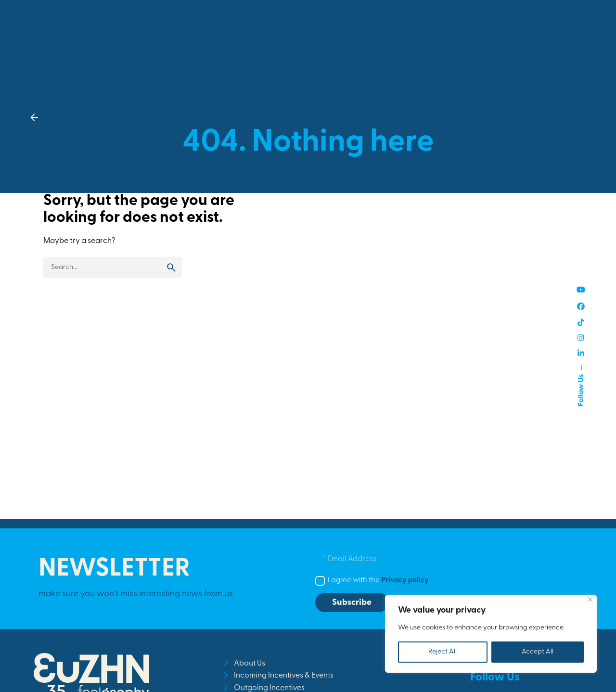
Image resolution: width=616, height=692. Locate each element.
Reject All (443, 652)
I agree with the (378, 581)
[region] (491, 634)
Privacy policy (405, 581)
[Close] (590, 599)
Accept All (538, 652)
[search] (171, 268)
